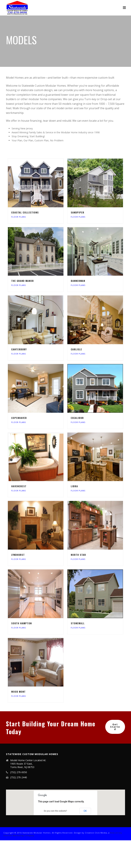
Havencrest (19, 486)
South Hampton (21, 623)
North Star (78, 555)
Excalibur (77, 418)
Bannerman (78, 281)
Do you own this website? (55, 811)
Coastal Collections (25, 212)
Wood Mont (18, 692)
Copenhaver (19, 418)
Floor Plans (19, 217)
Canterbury (19, 349)
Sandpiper (78, 212)
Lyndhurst (18, 555)
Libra (74, 486)
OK (85, 811)
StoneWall (78, 623)
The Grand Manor (23, 281)
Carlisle (76, 349)
